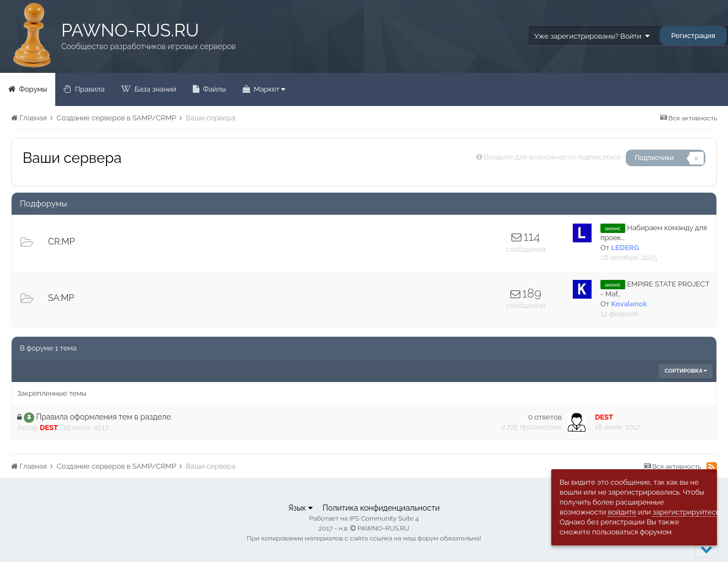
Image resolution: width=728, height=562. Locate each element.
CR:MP (61, 242)
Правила (89, 89)
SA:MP (61, 298)
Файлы (213, 89)
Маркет (268, 89)
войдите (622, 512)
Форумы (32, 89)
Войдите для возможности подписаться (552, 157)
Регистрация (693, 36)
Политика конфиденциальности (381, 508)
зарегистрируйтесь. (686, 512)
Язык (300, 508)
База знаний (154, 89)
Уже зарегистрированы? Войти (592, 36)
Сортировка (686, 371)
